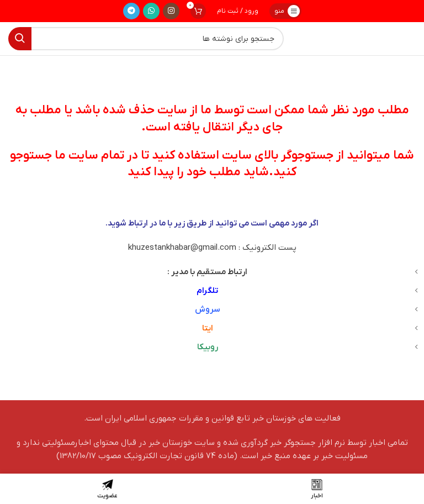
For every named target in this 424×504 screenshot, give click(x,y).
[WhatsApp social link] (151, 11)
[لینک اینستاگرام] (171, 11)
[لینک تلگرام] (131, 11)
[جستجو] (146, 39)
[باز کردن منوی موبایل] (285, 11)
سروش (208, 309)
